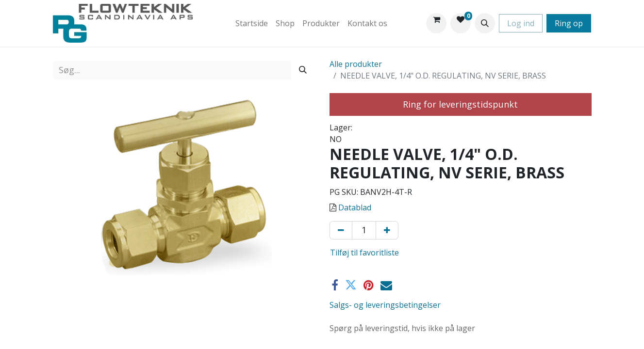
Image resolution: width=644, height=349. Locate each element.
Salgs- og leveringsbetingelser (385, 305)
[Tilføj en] (387, 230)
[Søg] (303, 70)
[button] (485, 23)
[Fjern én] (341, 230)
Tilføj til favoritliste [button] (364, 253)
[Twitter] (351, 285)
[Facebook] (335, 285)
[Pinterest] (369, 285)
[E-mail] (386, 285)
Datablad (355, 207)
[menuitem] (252, 23)
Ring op (569, 23)
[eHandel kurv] (436, 23)
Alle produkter (356, 64)
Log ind (521, 23)
